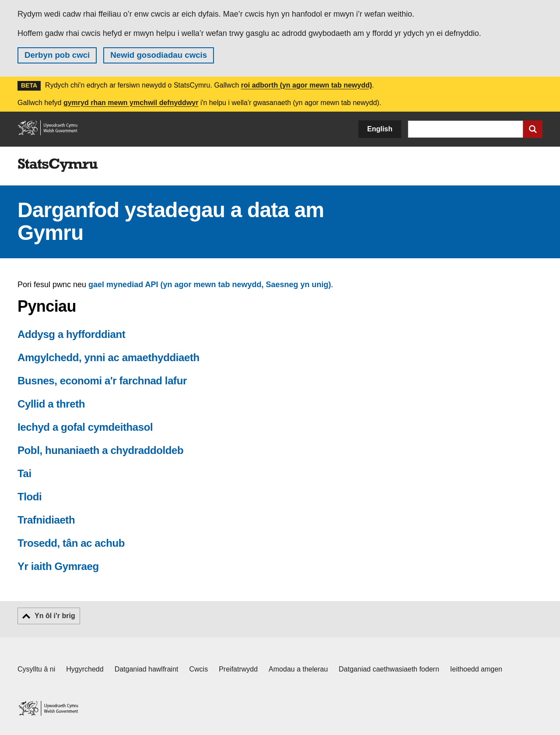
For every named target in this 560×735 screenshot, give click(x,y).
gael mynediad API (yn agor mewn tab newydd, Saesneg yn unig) (210, 285)
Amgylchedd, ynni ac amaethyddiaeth (108, 357)
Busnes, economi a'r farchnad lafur (102, 381)
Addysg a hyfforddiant (71, 334)
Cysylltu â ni (36, 669)
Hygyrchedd (85, 669)
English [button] (380, 129)
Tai (24, 473)
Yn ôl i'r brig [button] (55, 616)
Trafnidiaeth (46, 520)
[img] (58, 165)
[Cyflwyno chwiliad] (533, 129)
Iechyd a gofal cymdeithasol (85, 427)
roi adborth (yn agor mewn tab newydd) (307, 85)
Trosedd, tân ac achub (71, 543)
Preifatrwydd (238, 669)
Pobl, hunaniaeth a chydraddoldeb (100, 450)
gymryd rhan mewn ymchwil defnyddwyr (131, 103)
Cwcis (199, 669)
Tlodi (30, 497)
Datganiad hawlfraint (147, 669)
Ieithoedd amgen (476, 669)
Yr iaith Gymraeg (58, 566)
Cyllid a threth (51, 404)
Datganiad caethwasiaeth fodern (389, 669)
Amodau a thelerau (298, 669)
